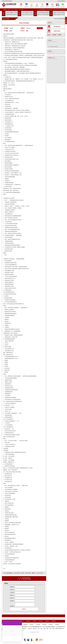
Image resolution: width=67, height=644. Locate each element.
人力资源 (16, 13)
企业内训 (51, 624)
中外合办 (24, 14)
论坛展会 (63, 5)
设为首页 (59, 1)
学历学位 (47, 5)
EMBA (23, 13)
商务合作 (41, 621)
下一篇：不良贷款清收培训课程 (24, 579)
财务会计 (39, 14)
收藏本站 (63, 1)
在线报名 (40, 28)
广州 (19, 10)
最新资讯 (26, 5)
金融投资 (12, 13)
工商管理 (8, 13)
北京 (9, 10)
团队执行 (55, 14)
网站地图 (54, 621)
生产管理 (43, 14)
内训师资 (58, 5)
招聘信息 (47, 621)
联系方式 (22, 621)
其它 (22, 10)
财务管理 (12, 14)
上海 (12, 10)
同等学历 (31, 13)
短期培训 (32, 5)
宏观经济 (55, 13)
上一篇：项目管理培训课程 (24, 578)
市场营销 (8, 14)
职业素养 (47, 13)
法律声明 (35, 621)
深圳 (16, 10)
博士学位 (27, 14)
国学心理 (16, 14)
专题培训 (42, 5)
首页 (21, 5)
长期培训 (37, 5)
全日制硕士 (27, 13)
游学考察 (52, 5)
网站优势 (28, 621)
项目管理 (47, 14)
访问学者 (31, 14)
